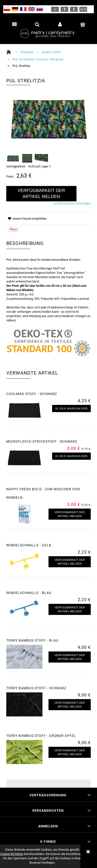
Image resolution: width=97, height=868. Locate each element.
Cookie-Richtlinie (12, 854)
